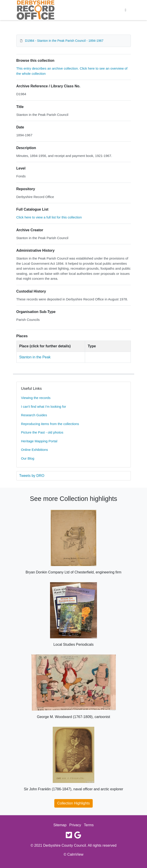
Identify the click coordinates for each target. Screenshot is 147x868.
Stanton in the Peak (35, 357)
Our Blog (28, 458)
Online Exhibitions (35, 450)
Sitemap (60, 825)
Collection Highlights (73, 803)
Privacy (75, 825)
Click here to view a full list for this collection (49, 217)
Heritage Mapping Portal (39, 441)
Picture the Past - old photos (42, 432)
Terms (89, 825)
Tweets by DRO (32, 476)
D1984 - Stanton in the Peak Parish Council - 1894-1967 (64, 41)
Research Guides (34, 415)
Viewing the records (36, 398)
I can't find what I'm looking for (44, 406)
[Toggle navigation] (126, 10)
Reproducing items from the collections (50, 424)
